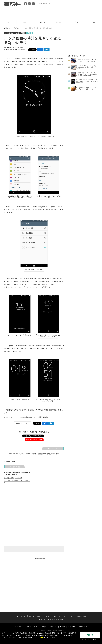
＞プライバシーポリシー (90, 640)
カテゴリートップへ (53, 449)
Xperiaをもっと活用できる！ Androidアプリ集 (17, 481)
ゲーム (77, 22)
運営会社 (44, 625)
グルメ (54, 614)
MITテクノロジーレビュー (56, 618)
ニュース (43, 22)
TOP (9, 22)
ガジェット (60, 22)
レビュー (25, 22)
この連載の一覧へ (15, 467)
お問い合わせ (53, 625)
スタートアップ (63, 614)
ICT (72, 614)
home (7, 28)
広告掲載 (63, 625)
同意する (90, 635)
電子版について (83, 625)
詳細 (42, 638)
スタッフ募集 (72, 625)
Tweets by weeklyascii (40, 559)
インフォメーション (81, 614)
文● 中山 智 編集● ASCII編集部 (15, 50)
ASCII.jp (42, 618)
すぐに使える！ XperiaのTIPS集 (15, 33)
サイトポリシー (19, 625)
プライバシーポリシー (32, 625)
